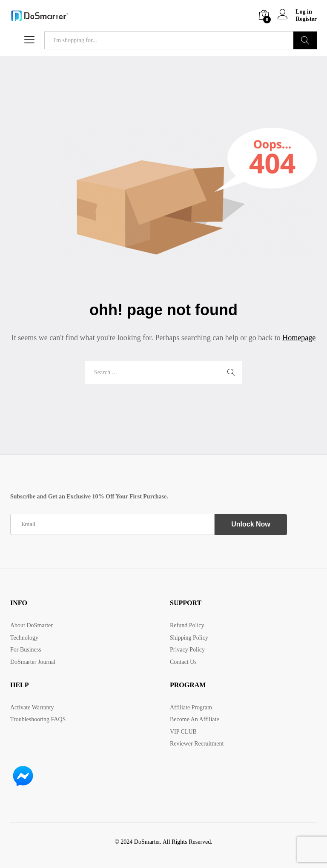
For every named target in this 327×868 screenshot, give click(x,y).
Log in (295, 12)
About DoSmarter (32, 625)
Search (305, 40)
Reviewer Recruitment (197, 744)
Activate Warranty (32, 707)
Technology (24, 638)
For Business (26, 650)
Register (306, 19)
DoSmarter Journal (33, 662)
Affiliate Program (191, 707)
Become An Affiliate (195, 719)
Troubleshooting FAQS (38, 719)
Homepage (299, 338)
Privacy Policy (187, 650)
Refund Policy (187, 625)
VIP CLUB (183, 732)
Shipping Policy (189, 638)
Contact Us (183, 662)
